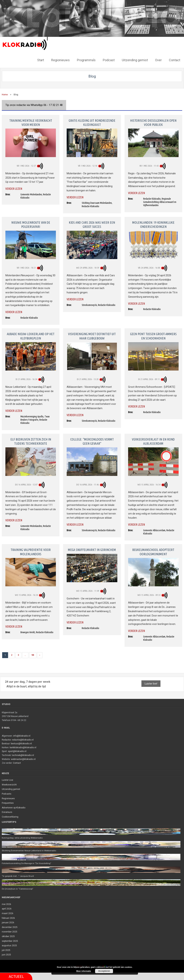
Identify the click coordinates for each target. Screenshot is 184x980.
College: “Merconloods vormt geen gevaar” (92, 441)
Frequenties (8, 803)
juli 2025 (6, 950)
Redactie (6, 739)
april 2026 (7, 909)
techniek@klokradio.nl (23, 755)
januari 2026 (8, 923)
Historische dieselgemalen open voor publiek (153, 122)
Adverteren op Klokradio (14, 807)
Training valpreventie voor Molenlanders (31, 551)
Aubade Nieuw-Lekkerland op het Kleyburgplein (31, 336)
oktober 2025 (8, 937)
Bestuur (6, 743)
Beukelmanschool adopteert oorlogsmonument (153, 551)
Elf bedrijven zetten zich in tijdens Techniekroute (31, 441)
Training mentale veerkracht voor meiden (31, 122)
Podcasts (7, 793)
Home (5, 94)
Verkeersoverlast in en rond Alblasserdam (153, 441)
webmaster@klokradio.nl (23, 759)
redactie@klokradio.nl (23, 739)
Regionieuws (8, 798)
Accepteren (104, 971)
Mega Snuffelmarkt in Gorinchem (92, 549)
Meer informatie (84, 971)
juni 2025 (6, 955)
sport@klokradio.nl (17, 751)
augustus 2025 (9, 946)
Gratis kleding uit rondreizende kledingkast (92, 122)
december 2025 (10, 927)
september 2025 (10, 941)
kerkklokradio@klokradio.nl (23, 747)
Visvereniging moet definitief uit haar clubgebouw (92, 336)
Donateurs (7, 812)
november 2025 (10, 932)
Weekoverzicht (9, 784)
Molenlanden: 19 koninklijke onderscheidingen (153, 224)
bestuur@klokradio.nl (21, 743)
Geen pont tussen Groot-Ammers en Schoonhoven (153, 336)
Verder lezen (14, 188)
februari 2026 (8, 918)
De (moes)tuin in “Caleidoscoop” (18, 889)
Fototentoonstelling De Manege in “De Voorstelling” (27, 863)
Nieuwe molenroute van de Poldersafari (31, 224)
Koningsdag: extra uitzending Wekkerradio (23, 837)
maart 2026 (8, 914)
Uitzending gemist (11, 789)
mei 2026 (6, 904)
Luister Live (7, 780)
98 (33, 655)
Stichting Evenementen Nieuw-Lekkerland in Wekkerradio (30, 850)
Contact (17, 763)
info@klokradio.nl (22, 735)
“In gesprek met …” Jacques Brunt (19, 876)
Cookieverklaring (10, 816)
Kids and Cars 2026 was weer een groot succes (92, 224)
